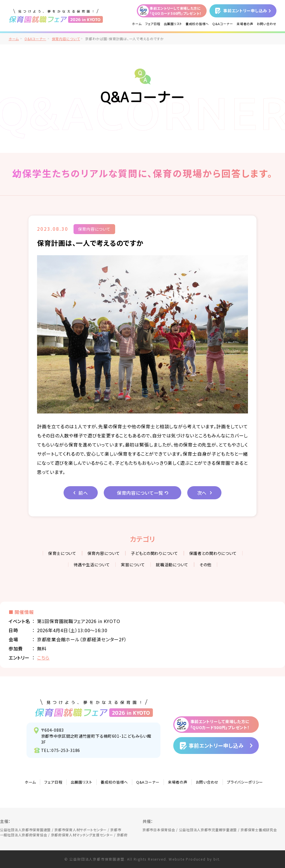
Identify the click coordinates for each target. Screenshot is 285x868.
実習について (133, 565)
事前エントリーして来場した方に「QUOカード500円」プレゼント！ (176, 11)
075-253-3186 (66, 750)
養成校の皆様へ (197, 24)
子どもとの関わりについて (154, 553)
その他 (205, 565)
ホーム (137, 24)
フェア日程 (153, 24)
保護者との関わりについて (213, 553)
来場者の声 (245, 24)
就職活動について (172, 565)
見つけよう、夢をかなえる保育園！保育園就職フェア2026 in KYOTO (94, 708)
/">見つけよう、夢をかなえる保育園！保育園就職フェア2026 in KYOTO (56, 16)
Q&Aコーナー (223, 24)
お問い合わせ (267, 24)
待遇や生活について (92, 565)
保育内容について (66, 39)
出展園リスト (173, 24)
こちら (43, 658)
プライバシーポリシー (245, 782)
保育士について (62, 553)
